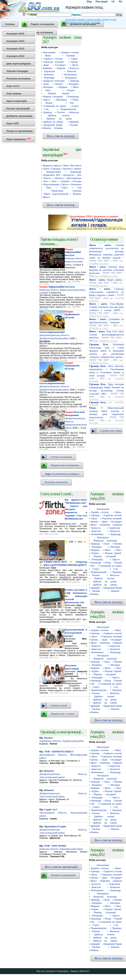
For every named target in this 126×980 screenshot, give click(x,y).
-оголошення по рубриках (62, 474)
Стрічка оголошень (61, 457)
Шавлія (47, 128)
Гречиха (67, 169)
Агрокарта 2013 (15, 49)
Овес (48, 90)
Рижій (49, 103)
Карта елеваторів (17, 101)
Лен (79, 175)
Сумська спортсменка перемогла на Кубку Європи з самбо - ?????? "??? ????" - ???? (106, 294)
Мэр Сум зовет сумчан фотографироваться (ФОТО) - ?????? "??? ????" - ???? (106, 336)
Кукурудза (71, 78)
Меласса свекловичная (68, 178)
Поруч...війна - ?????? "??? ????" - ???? (106, 281)
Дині (46, 65)
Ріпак (76, 100)
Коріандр (49, 78)
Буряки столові (70, 52)
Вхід (89, 1)
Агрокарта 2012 (15, 56)
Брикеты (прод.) (52, 165)
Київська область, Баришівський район (61, 847)
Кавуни (61, 68)
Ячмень (77, 194)
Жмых (46, 197)
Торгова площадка (17, 71)
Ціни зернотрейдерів (19, 64)
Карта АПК (12, 124)
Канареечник (54, 172)
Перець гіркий (58, 93)
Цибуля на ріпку (59, 119)
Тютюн (61, 112)
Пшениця (61, 100)
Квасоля (72, 71)
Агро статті (13, 86)
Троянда (48, 112)
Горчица (56, 169)
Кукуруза (68, 175)
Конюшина (70, 74)
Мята (76, 87)
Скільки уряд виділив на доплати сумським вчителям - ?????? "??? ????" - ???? (106, 271)
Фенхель (74, 112)
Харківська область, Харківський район (62, 739)
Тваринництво (68, 109)
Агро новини (14, 94)
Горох (74, 59)
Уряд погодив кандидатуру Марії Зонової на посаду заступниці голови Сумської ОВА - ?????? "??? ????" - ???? (106, 390)
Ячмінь (59, 128)
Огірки (71, 90)
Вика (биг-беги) (72, 165)
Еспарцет (60, 65)
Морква (63, 87)
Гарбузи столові (53, 59)
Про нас (40, 971)
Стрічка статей (59, 705)
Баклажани (49, 52)
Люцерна (74, 84)
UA (113, 1)
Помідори (73, 96)
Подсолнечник (51, 184)
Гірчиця (71, 55)
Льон (46, 84)
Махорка (48, 87)
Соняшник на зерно (54, 106)
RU (120, 1)
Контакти (51, 971)
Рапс (49, 188)
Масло (47, 178)
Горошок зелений (53, 62)
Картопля (50, 71)
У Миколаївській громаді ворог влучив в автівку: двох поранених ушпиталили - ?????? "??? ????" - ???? (106, 414)
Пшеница (76, 184)
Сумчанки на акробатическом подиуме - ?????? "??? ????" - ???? (106, 322)
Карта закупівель (19, 139)
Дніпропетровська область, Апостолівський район (63, 774)
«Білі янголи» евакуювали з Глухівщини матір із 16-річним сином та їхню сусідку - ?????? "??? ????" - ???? (106, 372)
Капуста (75, 68)
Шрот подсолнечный (56, 194)
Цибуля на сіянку (53, 122)
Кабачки (48, 68)
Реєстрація (102, 1)
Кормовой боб (52, 175)
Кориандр (76, 172)
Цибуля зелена (59, 115)
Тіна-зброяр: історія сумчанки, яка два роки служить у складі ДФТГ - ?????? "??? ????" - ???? (106, 309)
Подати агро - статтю (63, 714)
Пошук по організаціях (20, 131)
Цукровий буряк (53, 125)
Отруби (65, 181)
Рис (72, 103)
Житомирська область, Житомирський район (63, 755)
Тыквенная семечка (66, 191)
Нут (46, 181)
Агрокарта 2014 (15, 41)
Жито (75, 65)
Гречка (74, 62)
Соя (46, 109)
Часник (74, 125)
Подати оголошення (42, 24)
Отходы (77, 181)
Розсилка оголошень (19, 79)
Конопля (49, 74)
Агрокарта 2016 (15, 34)
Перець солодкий (53, 96)
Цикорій (74, 122)
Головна (10, 24)
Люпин (59, 84)
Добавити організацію (19, 116)
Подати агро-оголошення (65, 465)
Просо (47, 100)
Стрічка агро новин (111, 431)
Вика (48, 55)
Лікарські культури (54, 81)
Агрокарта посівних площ (84, 7)
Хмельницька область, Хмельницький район (63, 813)
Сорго (75, 106)
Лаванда (74, 81)
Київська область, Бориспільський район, (75, 258)
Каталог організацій (18, 109)
